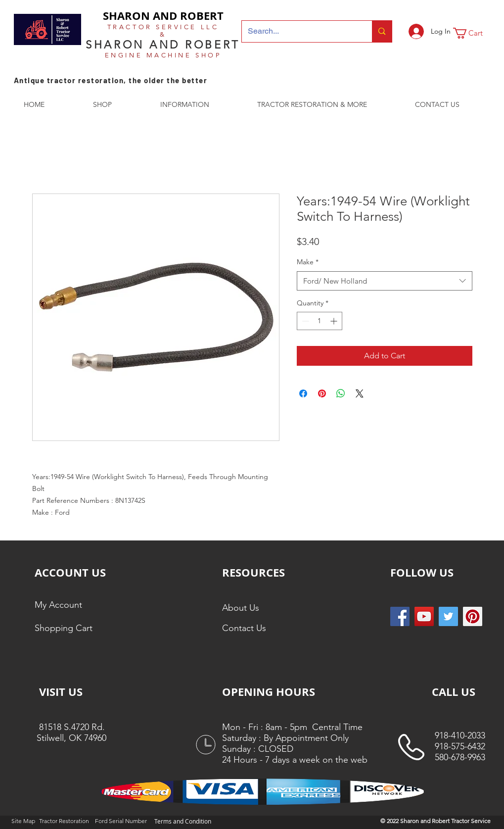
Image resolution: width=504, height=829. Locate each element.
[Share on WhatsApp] (341, 393)
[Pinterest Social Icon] (473, 616)
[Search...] (300, 31)
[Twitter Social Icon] (448, 616)
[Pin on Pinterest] (322, 393)
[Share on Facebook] (303, 393)
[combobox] (385, 281)
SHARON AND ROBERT (163, 16)
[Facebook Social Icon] (400, 616)
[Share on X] (360, 393)
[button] (474, 33)
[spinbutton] (320, 321)
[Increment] (335, 321)
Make (308, 262)
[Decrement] (304, 321)
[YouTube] (424, 616)
